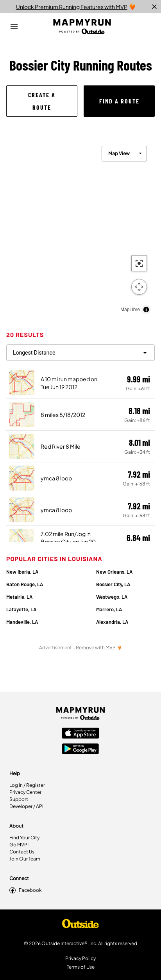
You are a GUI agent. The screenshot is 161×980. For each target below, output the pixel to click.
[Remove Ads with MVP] (99, 648)
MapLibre (130, 310)
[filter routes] (80, 353)
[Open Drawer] (14, 27)
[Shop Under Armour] (80, 926)
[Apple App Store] (80, 734)
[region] (80, 228)
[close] (154, 7)
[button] (42, 101)
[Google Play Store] (80, 750)
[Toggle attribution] (146, 310)
